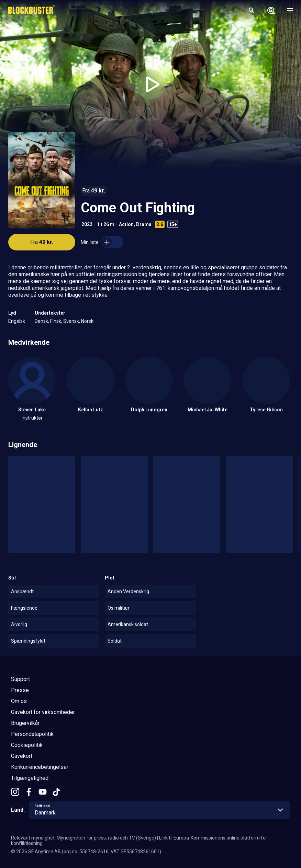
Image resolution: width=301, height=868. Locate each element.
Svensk (71, 321)
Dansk (41, 321)
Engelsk (17, 321)
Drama (144, 224)
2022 (87, 224)
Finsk (56, 321)
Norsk (87, 321)
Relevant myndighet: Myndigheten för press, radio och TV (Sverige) (83, 838)
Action (126, 224)
